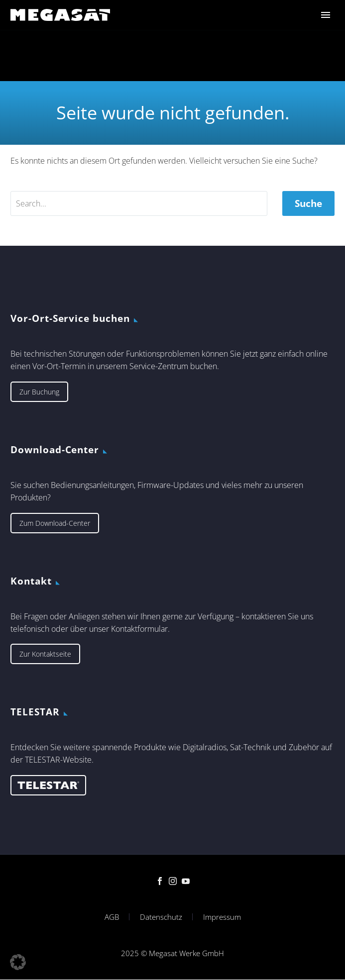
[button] (18, 962)
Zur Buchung (39, 392)
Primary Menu (326, 15)
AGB (112, 917)
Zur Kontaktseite (45, 654)
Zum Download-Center (55, 523)
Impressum (222, 917)
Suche (308, 203)
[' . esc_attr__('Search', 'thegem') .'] (139, 203)
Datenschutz (161, 917)
